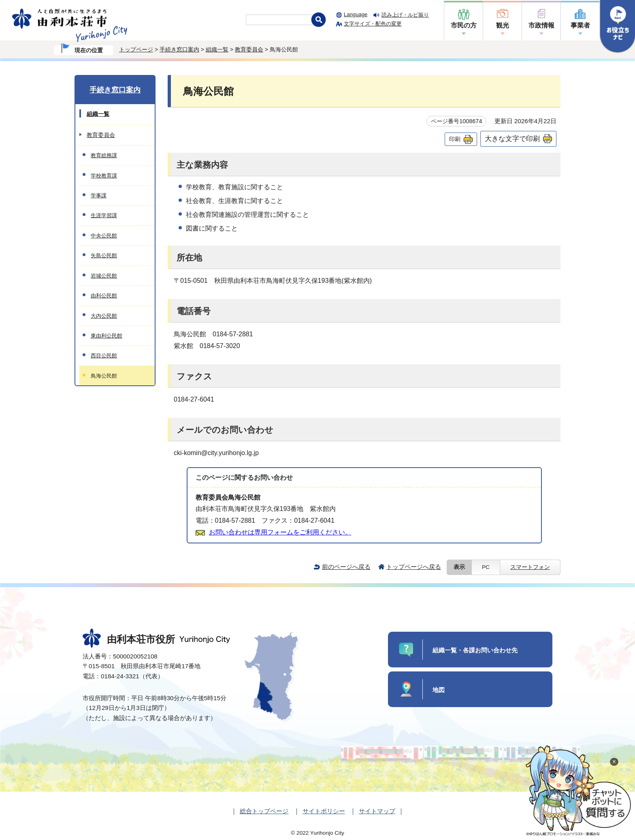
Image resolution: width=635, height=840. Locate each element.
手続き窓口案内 (179, 49)
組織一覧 (217, 49)
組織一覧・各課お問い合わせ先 (475, 650)
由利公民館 (104, 296)
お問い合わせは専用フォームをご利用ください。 (280, 532)
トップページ (136, 49)
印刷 (455, 139)
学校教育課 (104, 176)
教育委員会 (249, 49)
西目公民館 (104, 356)
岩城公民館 (104, 276)
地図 (439, 690)
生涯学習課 (104, 215)
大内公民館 (104, 316)
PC (486, 567)
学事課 (99, 196)
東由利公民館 (107, 336)
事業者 (580, 25)
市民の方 (464, 25)
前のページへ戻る (346, 567)
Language (356, 14)
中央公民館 (104, 236)
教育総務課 (104, 155)
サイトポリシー (324, 811)
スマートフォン (530, 567)
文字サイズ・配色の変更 (373, 24)
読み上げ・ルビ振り (405, 15)
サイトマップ (377, 811)
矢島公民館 (104, 255)
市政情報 (541, 25)
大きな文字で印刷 (512, 139)
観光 (503, 25)
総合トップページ (264, 811)
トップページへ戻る (414, 567)
